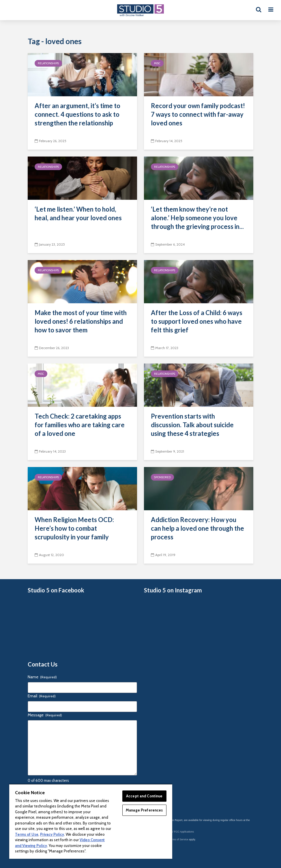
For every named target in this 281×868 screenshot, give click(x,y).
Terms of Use (27, 834)
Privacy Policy (52, 834)
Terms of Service (179, 839)
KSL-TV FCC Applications (179, 832)
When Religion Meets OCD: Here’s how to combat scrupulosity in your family (74, 528)
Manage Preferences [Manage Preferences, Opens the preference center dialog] (144, 810)
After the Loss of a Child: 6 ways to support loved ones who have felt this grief (197, 321)
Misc (157, 63)
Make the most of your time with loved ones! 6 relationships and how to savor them (81, 321)
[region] (91, 821)
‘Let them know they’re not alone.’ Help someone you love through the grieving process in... (197, 218)
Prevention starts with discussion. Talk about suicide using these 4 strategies (192, 425)
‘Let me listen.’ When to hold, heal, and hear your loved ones (78, 213)
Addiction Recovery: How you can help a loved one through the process (197, 528)
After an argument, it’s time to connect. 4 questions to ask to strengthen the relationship (77, 114)
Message (45, 715)
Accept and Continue (144, 796)
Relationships (48, 63)
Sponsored (162, 477)
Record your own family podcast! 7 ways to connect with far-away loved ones (198, 114)
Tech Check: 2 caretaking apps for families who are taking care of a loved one (80, 425)
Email (42, 696)
